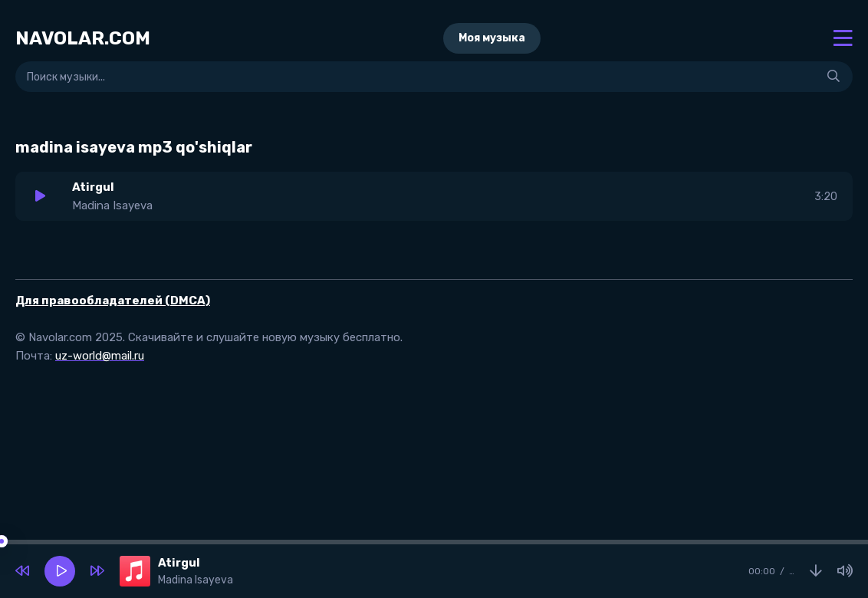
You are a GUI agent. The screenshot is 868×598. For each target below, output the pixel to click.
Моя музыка (492, 38)
